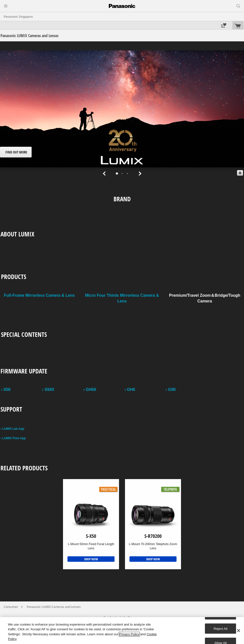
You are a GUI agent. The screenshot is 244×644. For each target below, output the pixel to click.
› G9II (171, 390)
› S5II (6, 390)
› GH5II (90, 390)
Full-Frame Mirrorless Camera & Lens (39, 295)
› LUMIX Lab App (12, 429)
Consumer (11, 607)
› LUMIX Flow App (13, 438)
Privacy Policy (129, 634)
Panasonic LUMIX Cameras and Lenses (54, 607)
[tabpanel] (122, 114)
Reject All (221, 628)
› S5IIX (48, 390)
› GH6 (130, 390)
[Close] (239, 631)
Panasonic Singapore (18, 17)
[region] (122, 631)
